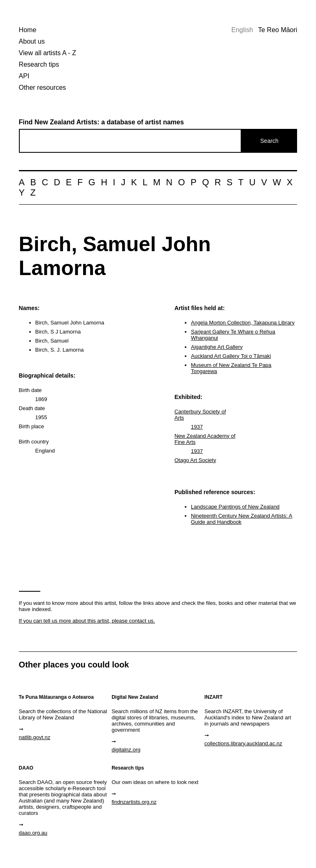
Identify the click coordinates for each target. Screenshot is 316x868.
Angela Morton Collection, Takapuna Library (243, 323)
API (24, 76)
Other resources (43, 87)
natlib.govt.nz (35, 737)
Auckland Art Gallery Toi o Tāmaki (231, 356)
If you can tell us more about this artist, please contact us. (87, 621)
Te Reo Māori (278, 30)
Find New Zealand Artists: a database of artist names (101, 122)
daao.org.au (33, 833)
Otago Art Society (195, 460)
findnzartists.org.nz (134, 802)
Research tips (39, 64)
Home (28, 30)
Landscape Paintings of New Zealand (235, 507)
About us (32, 41)
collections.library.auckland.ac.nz (243, 743)
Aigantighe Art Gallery (217, 347)
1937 (197, 427)
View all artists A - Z (48, 53)
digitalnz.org (126, 750)
